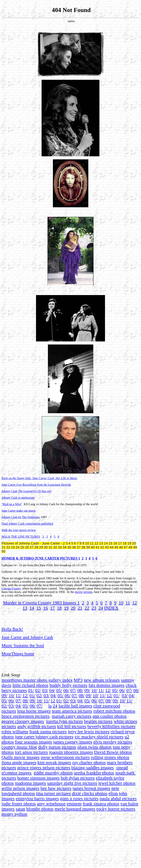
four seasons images (33, 742)
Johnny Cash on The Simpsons (20, 517)
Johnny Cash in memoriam (18, 498)
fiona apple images (19, 762)
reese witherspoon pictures (65, 757)
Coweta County (11, 588)
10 (121, 603)
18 (59, 608)
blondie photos (40, 809)
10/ (94, 690)
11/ (101, 690)
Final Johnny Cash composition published (27, 524)
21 (80, 608)
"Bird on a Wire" (12, 504)
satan (20, 809)
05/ (59, 690)
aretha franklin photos (94, 773)
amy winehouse (51, 804)
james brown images (91, 788)
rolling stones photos (110, 757)
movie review (27, 530)
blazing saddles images (93, 768)
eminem (74, 804)
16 (46, 608)
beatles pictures (98, 721)
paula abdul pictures (118, 799)
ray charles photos (89, 762)
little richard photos (30, 685)
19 (66, 608)
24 (101, 608)
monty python (14, 814)
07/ (73, 690)
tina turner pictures (53, 793)
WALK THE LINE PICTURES (21, 537)
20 (73, 608)
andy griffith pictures (37, 726)
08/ (80, 690)
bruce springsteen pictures (26, 716)
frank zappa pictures (48, 732)
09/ (87, 690)
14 (32, 608)
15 (39, 608)
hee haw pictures (56, 788)
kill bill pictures (72, 726)
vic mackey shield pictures (99, 737)
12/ (108, 690)
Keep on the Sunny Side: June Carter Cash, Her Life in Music (39, 478)
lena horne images (34, 711)
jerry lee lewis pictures (89, 732)
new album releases (102, 680)
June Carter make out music (19, 511)
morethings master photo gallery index (37, 680)
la (50, 706)
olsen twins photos (95, 747)
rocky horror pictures (116, 809)
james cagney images (73, 742)
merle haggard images (75, 809)
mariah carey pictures (72, 716)
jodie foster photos (19, 804)
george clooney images (23, 721)
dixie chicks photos (90, 793)
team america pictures (72, 711)
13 (25, 608)
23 (94, 608)
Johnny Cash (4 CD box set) (26, 491)
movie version (83, 592)
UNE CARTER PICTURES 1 (58, 558)
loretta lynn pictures (65, 721)
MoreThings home (18, 654)
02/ (38, 690)
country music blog (19, 747)
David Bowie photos (113, 752)
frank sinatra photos (101, 804)
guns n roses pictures (79, 799)
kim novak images (54, 762)
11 (128, 603)
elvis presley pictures (113, 742)
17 (52, 608)
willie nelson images (20, 788)
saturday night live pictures (72, 783)
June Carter (36, 485)
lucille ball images (75, 706)
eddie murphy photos (53, 773)
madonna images (30, 783)
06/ (66, 690)
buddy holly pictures (68, 685)
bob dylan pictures (78, 778)
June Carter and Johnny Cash (27, 637)
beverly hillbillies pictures (111, 726)
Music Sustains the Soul (23, 645)
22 (87, 608)
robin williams (15, 732)
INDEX (111, 608)
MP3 (78, 680)
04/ (52, 690)
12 (135, 603)
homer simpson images (38, 778)
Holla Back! (12, 629)
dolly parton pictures (57, 747)
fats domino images (107, 685)
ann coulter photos (109, 716)
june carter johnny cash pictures (44, 737)
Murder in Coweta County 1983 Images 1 (41, 603)
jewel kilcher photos (117, 783)
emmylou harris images (37, 799)
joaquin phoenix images (71, 752)
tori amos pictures (31, 752)
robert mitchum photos (114, 711)
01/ (31, 690)
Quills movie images (21, 757)
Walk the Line (10, 530)
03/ (45, 690)
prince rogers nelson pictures (44, 768)
